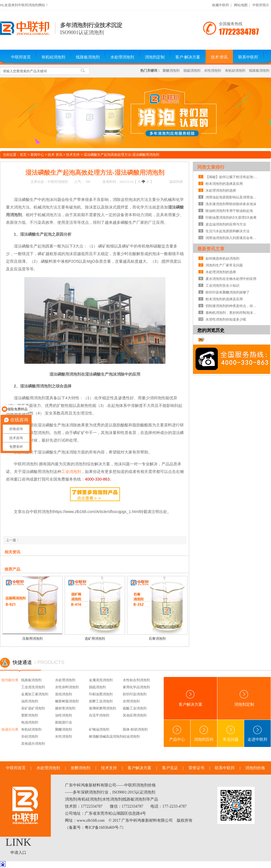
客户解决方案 (191, 698)
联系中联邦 (248, 57)
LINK (18, 842)
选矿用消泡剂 (95, 639)
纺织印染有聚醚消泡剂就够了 (228, 292)
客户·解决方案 (188, 57)
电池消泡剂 (30, 722)
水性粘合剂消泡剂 (136, 680)
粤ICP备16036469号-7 (103, 828)
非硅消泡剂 (30, 737)
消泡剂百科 (204, 734)
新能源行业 (64, 722)
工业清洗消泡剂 (33, 687)
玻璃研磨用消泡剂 (102, 708)
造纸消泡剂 (64, 694)
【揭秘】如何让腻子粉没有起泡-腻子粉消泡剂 (232, 177)
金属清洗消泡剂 (101, 680)
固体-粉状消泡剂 (135, 729)
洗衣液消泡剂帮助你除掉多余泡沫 (231, 204)
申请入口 (18, 853)
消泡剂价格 (255, 768)
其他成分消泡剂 (33, 744)
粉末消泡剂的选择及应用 (224, 184)
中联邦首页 (21, 57)
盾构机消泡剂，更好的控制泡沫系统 (232, 313)
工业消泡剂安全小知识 (222, 286)
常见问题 (231, 734)
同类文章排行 (211, 167)
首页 (23, 155)
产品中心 (177, 734)
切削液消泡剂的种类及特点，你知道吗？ (232, 306)
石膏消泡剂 (157, 639)
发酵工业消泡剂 (101, 701)
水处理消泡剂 (122, 57)
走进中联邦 (257, 734)
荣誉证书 (196, 768)
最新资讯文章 (211, 249)
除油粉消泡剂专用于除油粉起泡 (229, 211)
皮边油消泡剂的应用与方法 (226, 224)
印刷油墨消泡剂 (101, 694)
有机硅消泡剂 (53, 57)
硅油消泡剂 (131, 737)
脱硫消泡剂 (192, 71)
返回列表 (176, 182)
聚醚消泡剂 (171, 71)
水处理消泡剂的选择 (221, 190)
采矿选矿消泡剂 (33, 708)
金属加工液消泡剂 (35, 694)
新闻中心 (37, 155)
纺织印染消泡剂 (135, 694)
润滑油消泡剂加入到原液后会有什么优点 (232, 238)
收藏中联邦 (220, 5)
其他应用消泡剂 (135, 715)
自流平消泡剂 (99, 715)
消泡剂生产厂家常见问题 (224, 265)
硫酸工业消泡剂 (135, 708)
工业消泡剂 (71, 472)
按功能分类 (10, 680)
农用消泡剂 (131, 701)
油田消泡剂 (30, 701)
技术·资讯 (219, 57)
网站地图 (241, 5)
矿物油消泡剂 (99, 729)
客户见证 (170, 768)
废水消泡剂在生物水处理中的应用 (231, 279)
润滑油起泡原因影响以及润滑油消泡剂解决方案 (232, 197)
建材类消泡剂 (65, 708)
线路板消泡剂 (88, 57)
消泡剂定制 (155, 57)
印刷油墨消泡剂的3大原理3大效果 (231, 218)
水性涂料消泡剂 (67, 687)
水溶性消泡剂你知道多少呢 (226, 319)
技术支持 (73, 155)
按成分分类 (10, 729)
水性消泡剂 (213, 71)
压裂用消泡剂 (32, 639)
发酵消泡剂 (80, 768)
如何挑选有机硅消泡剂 (222, 258)
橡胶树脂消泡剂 (67, 701)
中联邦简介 (261, 5)
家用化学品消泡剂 (136, 687)
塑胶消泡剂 (30, 715)
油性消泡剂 (64, 715)
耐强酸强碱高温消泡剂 (106, 737)
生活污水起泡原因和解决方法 (228, 231)
